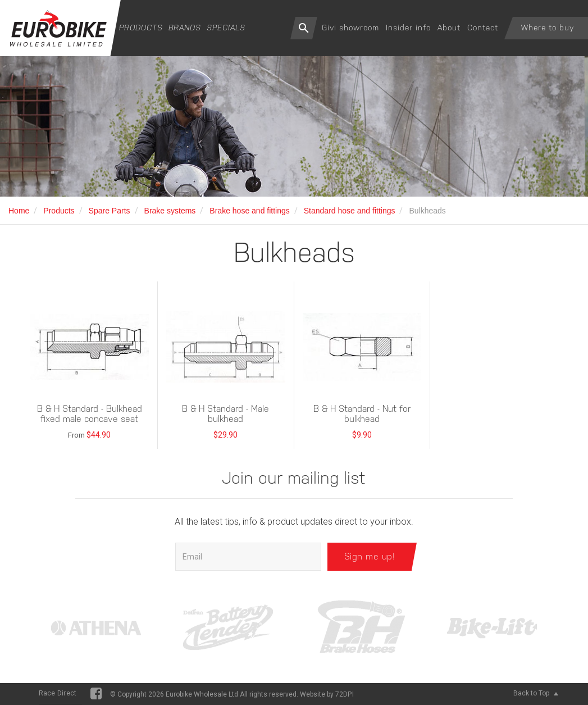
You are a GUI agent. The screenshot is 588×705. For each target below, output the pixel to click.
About (449, 28)
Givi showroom (350, 28)
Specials (226, 28)
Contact (483, 28)
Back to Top (536, 693)
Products (141, 28)
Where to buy (548, 28)
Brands (185, 28)
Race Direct (58, 693)
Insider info (408, 28)
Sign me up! (370, 556)
